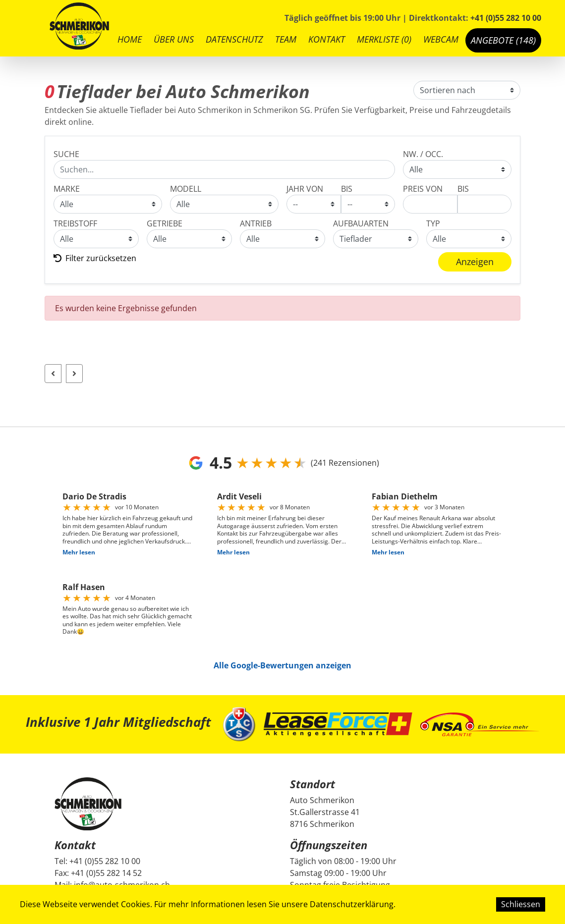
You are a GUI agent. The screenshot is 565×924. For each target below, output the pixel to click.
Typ (433, 223)
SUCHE (66, 154)
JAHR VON (305, 189)
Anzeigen (475, 262)
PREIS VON (423, 189)
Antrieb (256, 223)
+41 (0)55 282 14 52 (106, 873)
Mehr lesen (79, 552)
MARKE (67, 189)
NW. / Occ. (423, 154)
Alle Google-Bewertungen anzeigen (282, 665)
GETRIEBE (165, 223)
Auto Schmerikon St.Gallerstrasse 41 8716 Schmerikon (325, 812)
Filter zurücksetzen (95, 258)
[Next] (74, 374)
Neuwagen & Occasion (457, 169)
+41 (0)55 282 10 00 (506, 18)
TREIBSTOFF (75, 223)
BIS (347, 189)
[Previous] (53, 374)
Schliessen (521, 904)
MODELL (186, 189)
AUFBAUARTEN (361, 223)
